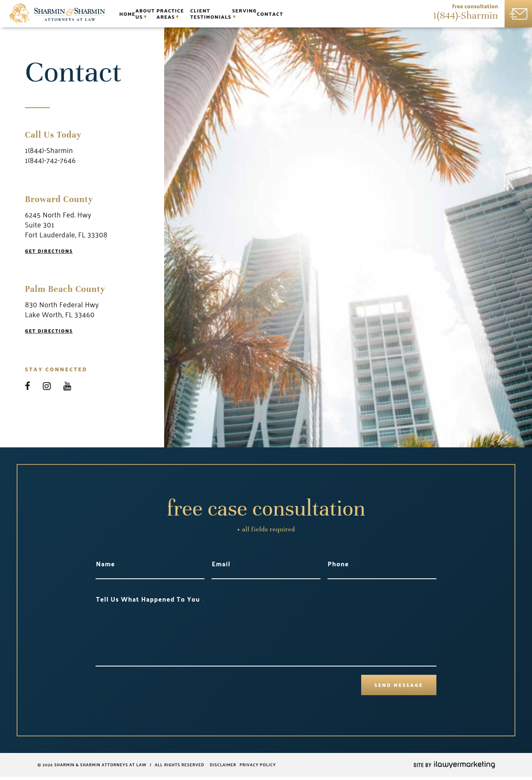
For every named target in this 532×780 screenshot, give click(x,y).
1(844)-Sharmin (466, 17)
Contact (378, 14)
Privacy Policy (257, 768)
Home (132, 14)
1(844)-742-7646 (50, 160)
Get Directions (52, 251)
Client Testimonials (285, 14)
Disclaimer (224, 768)
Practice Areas (216, 14)
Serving (339, 14)
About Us (165, 14)
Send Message (393, 687)
